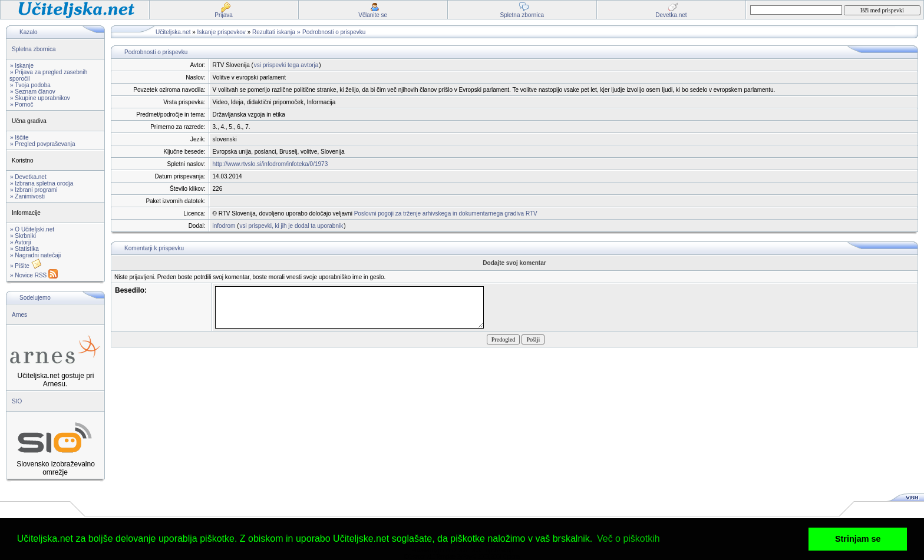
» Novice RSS (34, 275)
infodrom (224, 226)
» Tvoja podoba (30, 85)
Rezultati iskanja (274, 32)
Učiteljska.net (173, 32)
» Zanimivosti (27, 196)
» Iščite (19, 137)
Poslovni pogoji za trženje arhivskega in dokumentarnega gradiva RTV (446, 213)
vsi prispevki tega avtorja (286, 65)
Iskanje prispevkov (222, 32)
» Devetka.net (28, 177)
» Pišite (26, 266)
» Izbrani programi (34, 190)
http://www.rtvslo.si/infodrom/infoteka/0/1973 (270, 164)
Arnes (19, 315)
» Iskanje (22, 66)
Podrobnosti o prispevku (334, 32)
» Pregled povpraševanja (43, 144)
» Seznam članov (33, 92)
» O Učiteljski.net (32, 229)
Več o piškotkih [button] (628, 539)
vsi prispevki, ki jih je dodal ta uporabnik (292, 226)
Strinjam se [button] (858, 539)
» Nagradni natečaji (35, 255)
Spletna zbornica (34, 49)
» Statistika (24, 249)
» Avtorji (20, 242)
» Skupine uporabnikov (40, 98)
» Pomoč (22, 105)
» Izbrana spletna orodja (42, 183)
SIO (17, 401)
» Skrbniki (23, 236)
